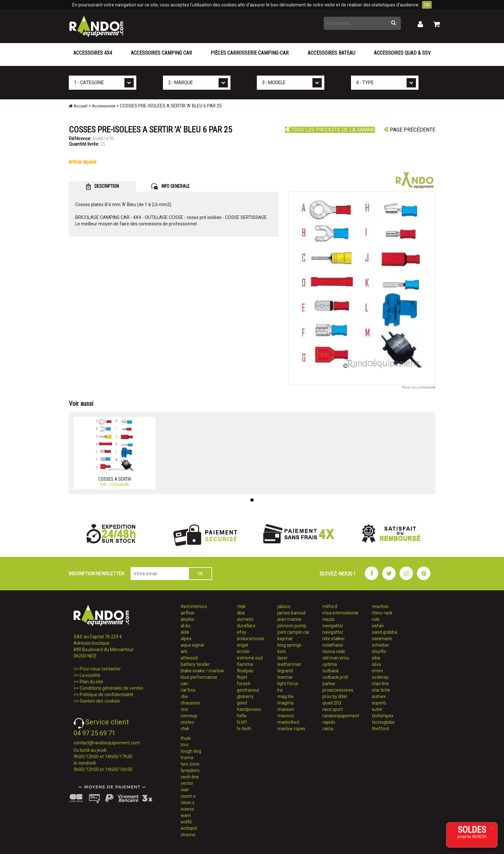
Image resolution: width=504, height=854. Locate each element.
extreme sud (250, 658)
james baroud (291, 613)
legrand (285, 671)
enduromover (251, 639)
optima (330, 664)
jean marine (289, 619)
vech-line (190, 777)
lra (280, 690)
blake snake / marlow (202, 671)
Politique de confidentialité (107, 695)
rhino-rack (382, 613)
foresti (244, 684)
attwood (189, 658)
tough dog (191, 751)
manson (286, 709)
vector (187, 783)
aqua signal (192, 645)
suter (377, 709)
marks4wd (288, 722)
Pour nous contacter (100, 669)
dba (241, 613)
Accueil (78, 106)
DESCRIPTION (102, 186)
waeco (187, 809)
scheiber (381, 645)
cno (184, 709)
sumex (379, 696)
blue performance (199, 677)
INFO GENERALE (170, 186)
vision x (188, 796)
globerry (245, 696)
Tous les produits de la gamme (330, 130)
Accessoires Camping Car (161, 53)
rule (376, 619)
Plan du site (91, 682)
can (184, 684)
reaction (380, 606)
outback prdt (335, 677)
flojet (242, 677)
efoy (242, 632)
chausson (190, 703)
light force (288, 684)
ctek (185, 729)
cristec (187, 722)
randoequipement (341, 716)
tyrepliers (190, 770)
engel (243, 645)
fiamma (245, 664)
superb (379, 703)
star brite (381, 690)
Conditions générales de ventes (112, 688)
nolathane (333, 645)
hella (242, 716)
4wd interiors (194, 606)
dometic (245, 619)
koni (282, 651)
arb (184, 651)
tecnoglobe (383, 722)
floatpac (245, 671)
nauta (328, 619)
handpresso (249, 709)
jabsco (284, 606)
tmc (185, 745)
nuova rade (334, 651)
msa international (340, 613)
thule (186, 738)
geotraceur (248, 690)
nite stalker (334, 639)
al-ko (186, 626)
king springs (289, 645)
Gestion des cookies (100, 701)
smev (378, 671)
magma (285, 703)
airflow (188, 613)
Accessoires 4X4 (93, 53)
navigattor (333, 626)
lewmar (285, 677)
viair (185, 790)
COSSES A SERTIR (115, 479)
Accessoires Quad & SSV (402, 53)
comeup (189, 716)
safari (378, 626)
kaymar (285, 639)
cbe (184, 696)
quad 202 (332, 703)
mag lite (286, 696)
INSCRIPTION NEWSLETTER (97, 574)
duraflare (246, 626)
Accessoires (104, 106)
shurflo (379, 651)
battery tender (195, 664)
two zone (190, 764)
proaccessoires (338, 690)
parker (329, 684)
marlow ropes (291, 729)
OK (427, 5)
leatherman (289, 664)
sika (376, 658)
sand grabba (385, 632)
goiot (242, 703)
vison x (188, 803)
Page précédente (410, 130)
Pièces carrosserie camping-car (250, 53)
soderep (380, 677)
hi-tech (244, 729)
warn (186, 815)
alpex (186, 639)
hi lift (242, 722)
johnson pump (292, 626)
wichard (189, 828)
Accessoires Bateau (331, 53)
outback (331, 671)
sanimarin (382, 639)
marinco (286, 716)
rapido (329, 722)
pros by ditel (335, 696)
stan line (380, 684)
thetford (380, 729)
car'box (188, 690)
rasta (328, 729)
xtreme (188, 835)
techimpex (383, 716)
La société (90, 675)
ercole (243, 651)
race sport (333, 709)
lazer (283, 658)
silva (376, 664)
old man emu (336, 658)
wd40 (186, 822)
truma (187, 758)
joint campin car (293, 632)
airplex (187, 619)
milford (330, 606)
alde (185, 632)
